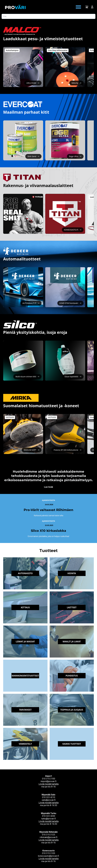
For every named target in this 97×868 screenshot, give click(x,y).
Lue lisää (48, 487)
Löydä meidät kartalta (49, 784)
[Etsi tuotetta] (48, 16)
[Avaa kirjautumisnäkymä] (92, 7)
